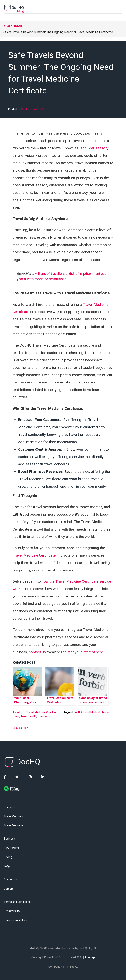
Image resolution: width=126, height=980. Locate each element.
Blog (7, 26)
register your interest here (82, 652)
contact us (37, 652)
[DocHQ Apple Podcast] (22, 798)
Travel (18, 26)
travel (16, 716)
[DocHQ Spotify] (12, 789)
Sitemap (90, 957)
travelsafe (44, 716)
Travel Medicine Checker (41, 712)
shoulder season (94, 148)
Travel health (29, 716)
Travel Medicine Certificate (34, 555)
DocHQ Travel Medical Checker (92, 712)
